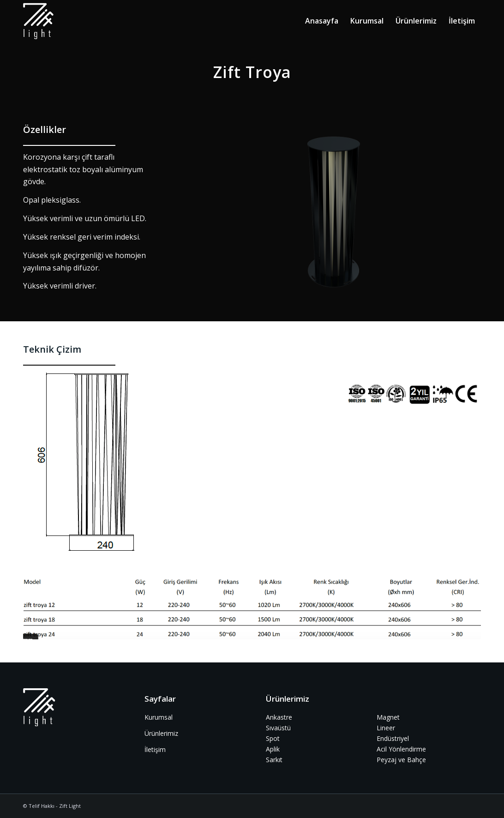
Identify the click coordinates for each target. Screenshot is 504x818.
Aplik (273, 749)
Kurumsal (159, 717)
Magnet (388, 717)
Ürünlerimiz (161, 733)
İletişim (155, 749)
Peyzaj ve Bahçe (401, 760)
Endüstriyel (393, 738)
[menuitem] (322, 21)
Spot (273, 738)
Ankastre (279, 717)
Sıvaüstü (278, 728)
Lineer (386, 728)
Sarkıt (274, 760)
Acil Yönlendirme (401, 749)
